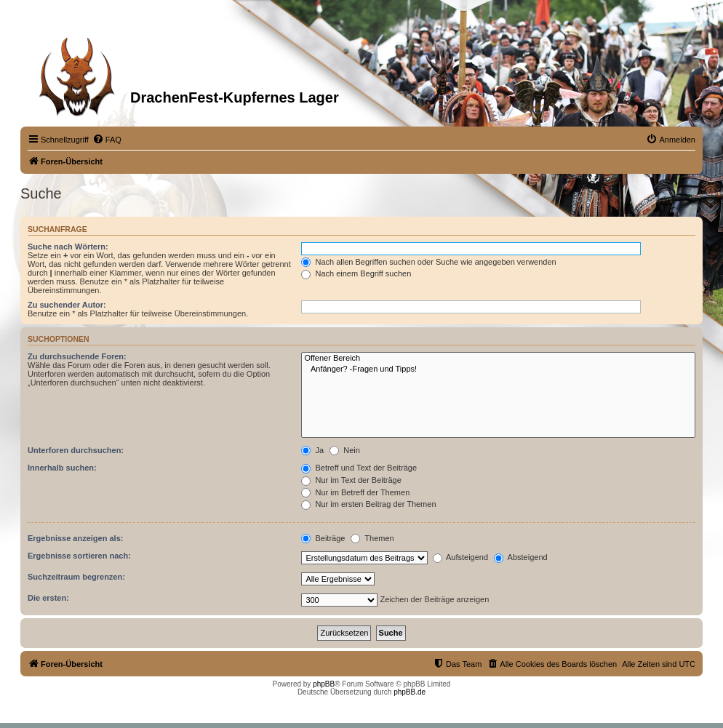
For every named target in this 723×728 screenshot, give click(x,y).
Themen (372, 538)
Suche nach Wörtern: (68, 247)
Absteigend (521, 557)
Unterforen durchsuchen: (76, 450)
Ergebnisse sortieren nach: (79, 556)
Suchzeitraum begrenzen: (76, 577)
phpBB (324, 684)
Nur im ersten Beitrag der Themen (368, 504)
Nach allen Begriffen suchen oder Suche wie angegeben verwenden (428, 262)
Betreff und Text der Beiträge (359, 468)
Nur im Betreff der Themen (355, 492)
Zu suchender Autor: (67, 305)
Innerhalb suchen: (62, 468)
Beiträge (323, 538)
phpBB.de (410, 692)
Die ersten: (48, 598)
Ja (312, 450)
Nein (345, 450)
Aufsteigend (461, 557)
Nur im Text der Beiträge (351, 480)
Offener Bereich (498, 359)
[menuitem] (107, 140)
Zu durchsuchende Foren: (77, 356)
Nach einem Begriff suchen (356, 273)
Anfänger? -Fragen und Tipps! (498, 369)
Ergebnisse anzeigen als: (75, 538)
